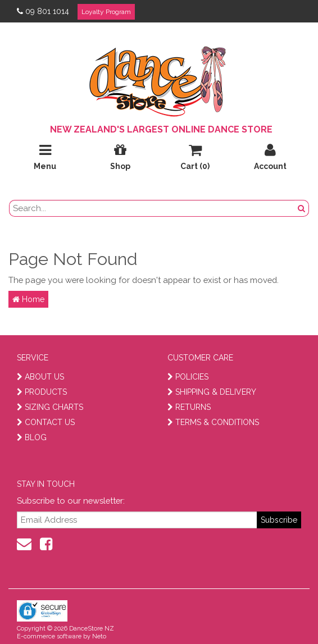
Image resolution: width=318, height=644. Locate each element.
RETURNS (189, 407)
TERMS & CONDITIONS (213, 422)
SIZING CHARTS (50, 407)
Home (28, 299)
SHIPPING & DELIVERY (212, 392)
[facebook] (46, 544)
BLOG (32, 437)
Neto (99, 636)
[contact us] (24, 544)
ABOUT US (40, 377)
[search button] (302, 208)
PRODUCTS (42, 392)
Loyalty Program (106, 12)
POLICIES (188, 377)
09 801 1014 (43, 11)
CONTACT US (46, 422)
